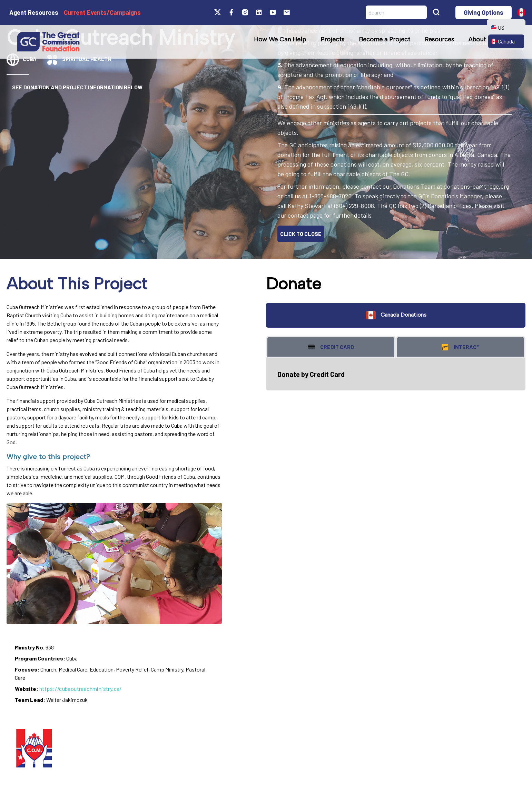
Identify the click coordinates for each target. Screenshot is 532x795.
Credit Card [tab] (331, 347)
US (498, 27)
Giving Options (484, 12)
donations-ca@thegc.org (476, 186)
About (477, 39)
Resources (439, 39)
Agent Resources (34, 12)
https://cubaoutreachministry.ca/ (81, 689)
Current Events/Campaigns (102, 12)
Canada (503, 41)
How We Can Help (280, 39)
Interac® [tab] (461, 347)
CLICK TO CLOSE (301, 234)
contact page (305, 215)
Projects (332, 39)
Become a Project (385, 39)
